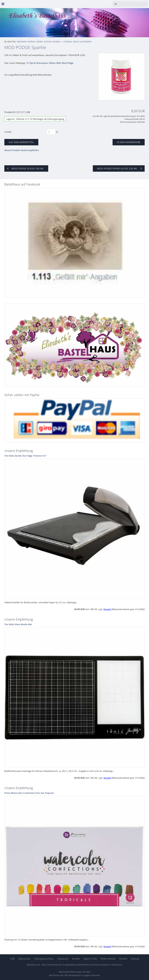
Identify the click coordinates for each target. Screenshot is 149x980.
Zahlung (135, 959)
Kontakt (76, 959)
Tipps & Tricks (90, 959)
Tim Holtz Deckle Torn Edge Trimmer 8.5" (25, 456)
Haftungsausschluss (44, 959)
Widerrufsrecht (108, 959)
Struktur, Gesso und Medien (78, 42)
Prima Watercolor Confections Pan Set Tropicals (29, 793)
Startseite (22, 42)
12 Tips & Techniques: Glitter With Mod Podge (50, 63)
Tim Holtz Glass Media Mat (18, 624)
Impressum (63, 959)
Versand (111, 116)
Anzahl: (8, 132)
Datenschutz (24, 959)
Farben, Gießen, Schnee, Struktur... (45, 42)
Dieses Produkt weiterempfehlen (22, 150)
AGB (12, 959)
